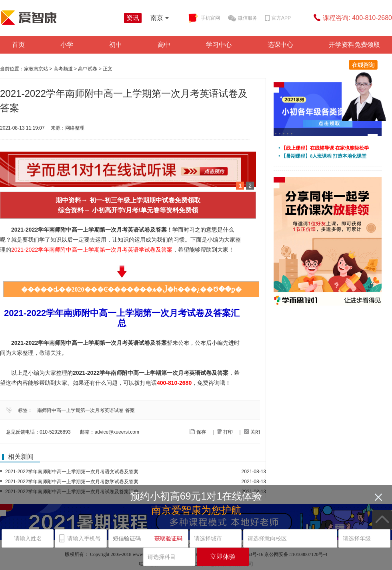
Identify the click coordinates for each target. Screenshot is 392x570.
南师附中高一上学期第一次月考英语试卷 (80, 410)
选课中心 (280, 45)
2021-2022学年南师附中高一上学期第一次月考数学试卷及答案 (72, 482)
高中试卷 (88, 69)
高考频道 (63, 69)
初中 (116, 45)
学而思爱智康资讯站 (60, 18)
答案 (130, 410)
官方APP (278, 18)
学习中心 (219, 45)
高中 (164, 45)
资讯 (133, 18)
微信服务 (243, 18)
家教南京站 (36, 69)
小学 (67, 45)
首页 (18, 45)
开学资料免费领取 (354, 45)
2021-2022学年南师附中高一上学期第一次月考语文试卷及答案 (72, 472)
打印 (225, 432)
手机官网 (204, 18)
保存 (198, 432)
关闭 (252, 432)
